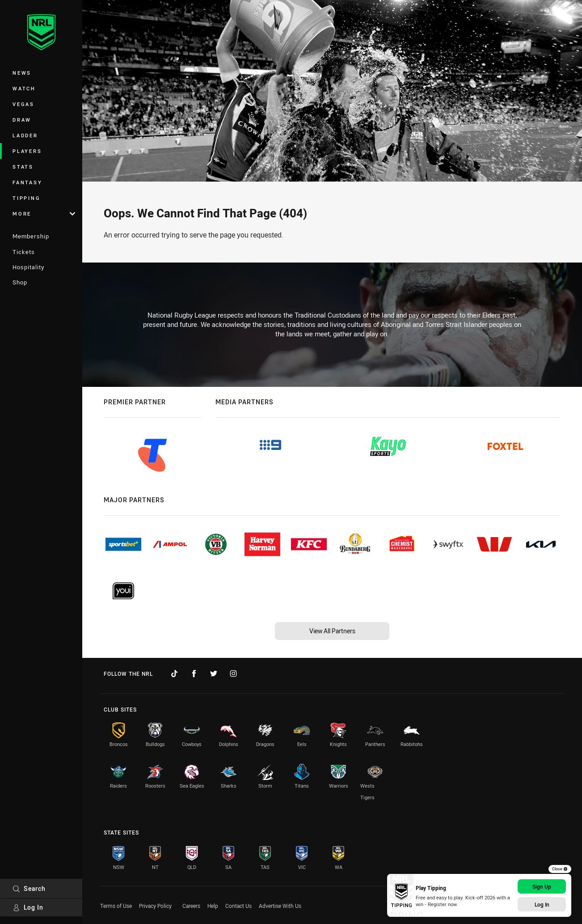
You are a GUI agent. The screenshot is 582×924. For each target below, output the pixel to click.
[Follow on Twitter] (214, 674)
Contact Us (238, 906)
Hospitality (28, 267)
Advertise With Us (280, 906)
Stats (23, 167)
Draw (22, 120)
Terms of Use (116, 906)
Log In (28, 907)
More (44, 214)
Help (213, 906)
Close (560, 869)
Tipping (26, 198)
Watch (24, 88)
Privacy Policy (155, 906)
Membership (31, 236)
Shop (20, 282)
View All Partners (332, 631)
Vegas (23, 104)
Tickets (24, 252)
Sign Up (542, 886)
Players (27, 151)
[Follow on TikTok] (174, 674)
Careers (191, 906)
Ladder (25, 135)
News (22, 73)
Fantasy (27, 182)
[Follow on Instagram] (233, 674)
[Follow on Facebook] (194, 674)
